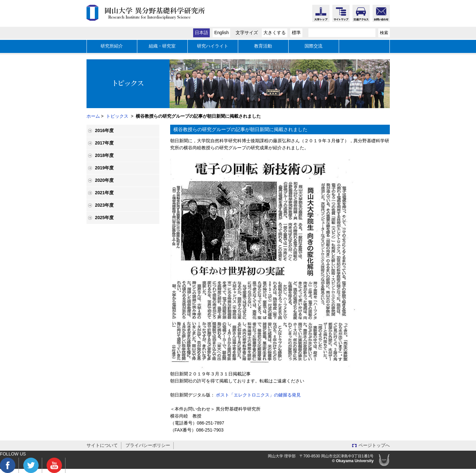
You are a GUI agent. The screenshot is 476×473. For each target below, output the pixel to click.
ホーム (93, 116)
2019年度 (105, 168)
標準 (296, 33)
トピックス (117, 116)
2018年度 (105, 155)
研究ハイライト (213, 46)
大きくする (275, 33)
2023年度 (105, 205)
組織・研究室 (162, 46)
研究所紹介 (112, 46)
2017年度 (105, 143)
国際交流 (314, 46)
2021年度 (105, 193)
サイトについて (102, 445)
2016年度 (105, 131)
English (221, 33)
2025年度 (105, 218)
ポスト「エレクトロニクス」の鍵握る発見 (258, 395)
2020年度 (105, 180)
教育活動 (263, 46)
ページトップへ (374, 445)
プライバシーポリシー (148, 445)
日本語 (201, 33)
